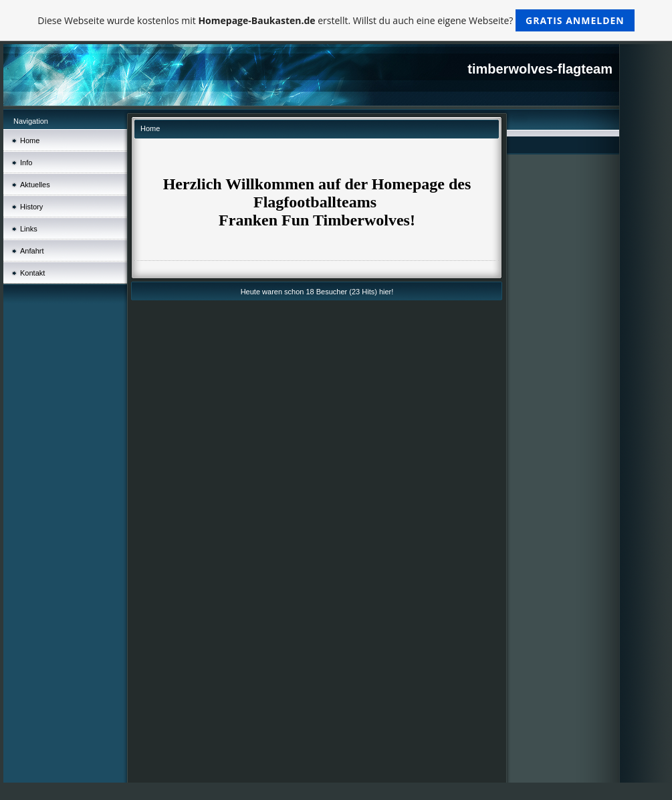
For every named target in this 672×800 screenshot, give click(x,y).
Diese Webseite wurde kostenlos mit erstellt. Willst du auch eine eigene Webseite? (336, 20)
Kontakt (32, 273)
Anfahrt (32, 251)
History (31, 207)
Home (30, 140)
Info (26, 163)
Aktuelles (35, 185)
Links (29, 229)
